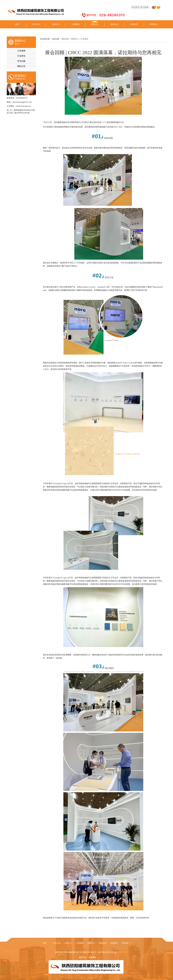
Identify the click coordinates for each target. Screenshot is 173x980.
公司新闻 (21, 51)
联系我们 (154, 24)
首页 (17, 24)
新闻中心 (95, 24)
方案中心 (56, 24)
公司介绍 (36, 24)
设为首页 (135, 7)
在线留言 (134, 24)
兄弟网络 (92, 957)
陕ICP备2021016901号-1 (108, 952)
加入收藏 (144, 7)
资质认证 (114, 24)
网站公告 (21, 66)
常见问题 (21, 61)
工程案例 (75, 24)
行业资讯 (21, 56)
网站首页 (65, 39)
